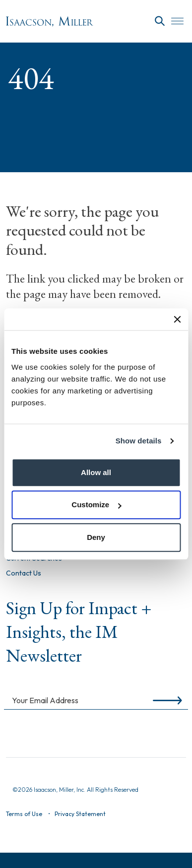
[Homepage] (50, 22)
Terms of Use (24, 814)
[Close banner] (177, 319)
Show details (139, 441)
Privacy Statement (80, 814)
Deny (96, 537)
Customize (96, 505)
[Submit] (165, 700)
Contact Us (24, 574)
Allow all (96, 472)
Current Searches (34, 559)
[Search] (160, 21)
